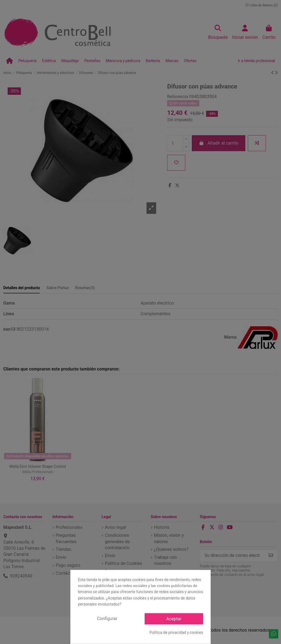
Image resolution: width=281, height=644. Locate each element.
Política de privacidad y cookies (176, 632)
